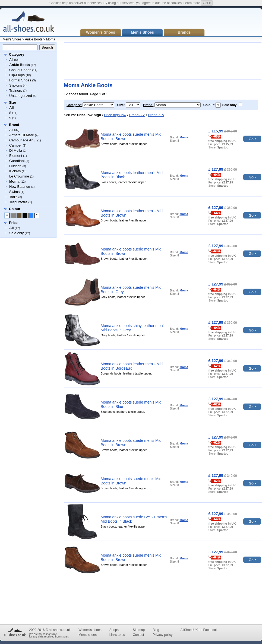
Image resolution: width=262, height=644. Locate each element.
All (11, 60)
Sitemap (139, 630)
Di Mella (16, 150)
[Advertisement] (83, 61)
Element (16, 156)
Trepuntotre (18, 202)
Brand (14, 125)
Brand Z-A (156, 115)
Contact (138, 635)
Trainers (16, 91)
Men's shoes (88, 635)
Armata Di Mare (22, 135)
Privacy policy (162, 635)
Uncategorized (21, 96)
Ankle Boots (34, 39)
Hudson (15, 166)
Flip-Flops (17, 75)
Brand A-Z (137, 115)
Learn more (192, 3)
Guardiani (17, 161)
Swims (14, 192)
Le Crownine (19, 176)
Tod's (13, 197)
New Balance (20, 187)
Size (12, 102)
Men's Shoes (12, 39)
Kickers (15, 171)
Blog (156, 630)
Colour (15, 209)
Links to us (117, 635)
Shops (114, 630)
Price (13, 223)
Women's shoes (90, 630)
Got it (207, 3)
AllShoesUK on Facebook (199, 630)
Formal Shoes (20, 80)
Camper (15, 145)
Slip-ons (16, 85)
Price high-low (115, 115)
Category (17, 54)
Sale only (16, 233)
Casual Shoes (20, 70)
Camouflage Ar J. (23, 140)
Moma (51, 39)
